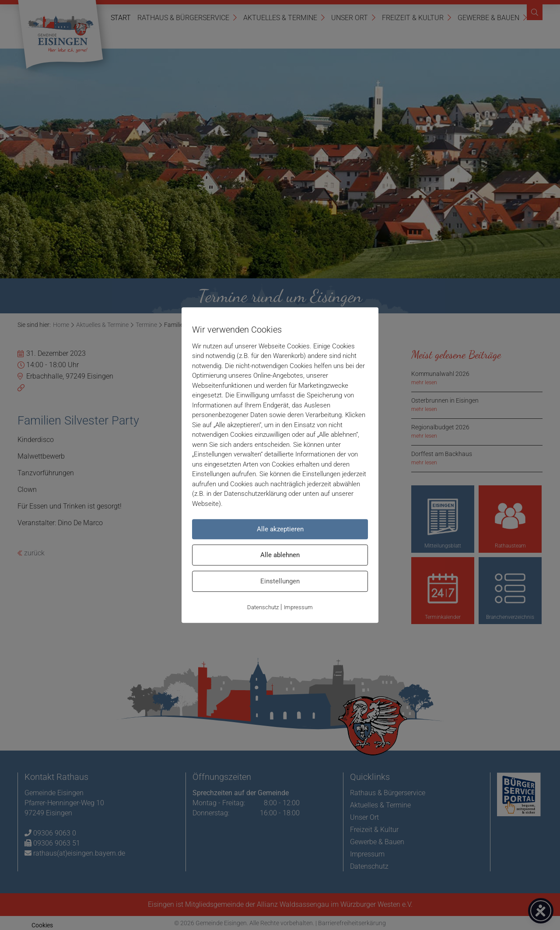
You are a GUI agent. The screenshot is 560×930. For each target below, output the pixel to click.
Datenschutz (263, 607)
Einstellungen (280, 581)
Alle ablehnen (280, 555)
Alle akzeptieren (280, 529)
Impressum (298, 607)
